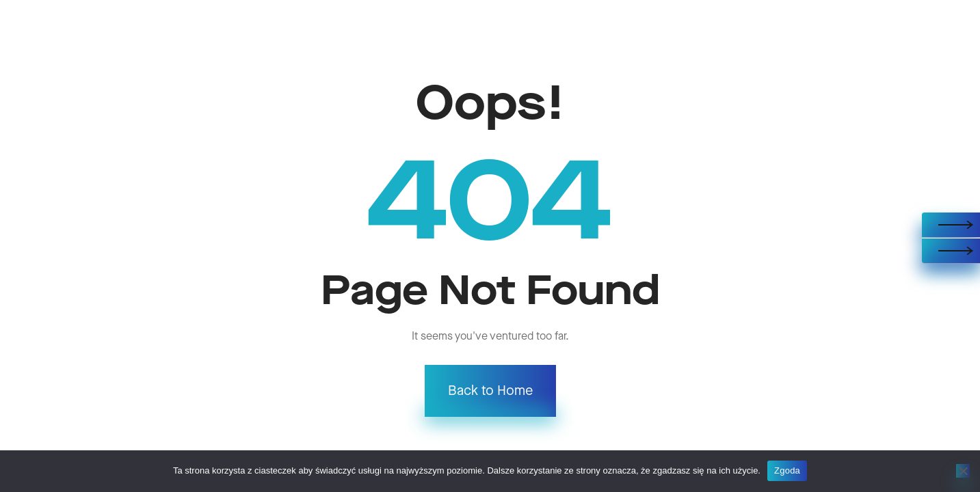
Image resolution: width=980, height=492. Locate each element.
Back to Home (490, 391)
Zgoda (787, 470)
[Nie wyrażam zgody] (963, 471)
